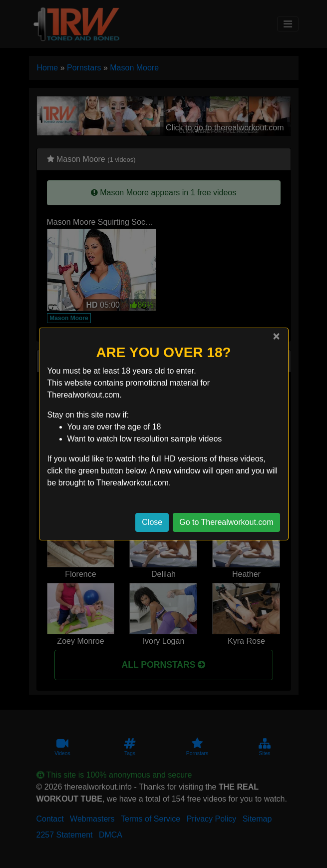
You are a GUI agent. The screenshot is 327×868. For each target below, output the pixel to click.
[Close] (276, 336)
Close (152, 522)
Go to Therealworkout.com (226, 522)
